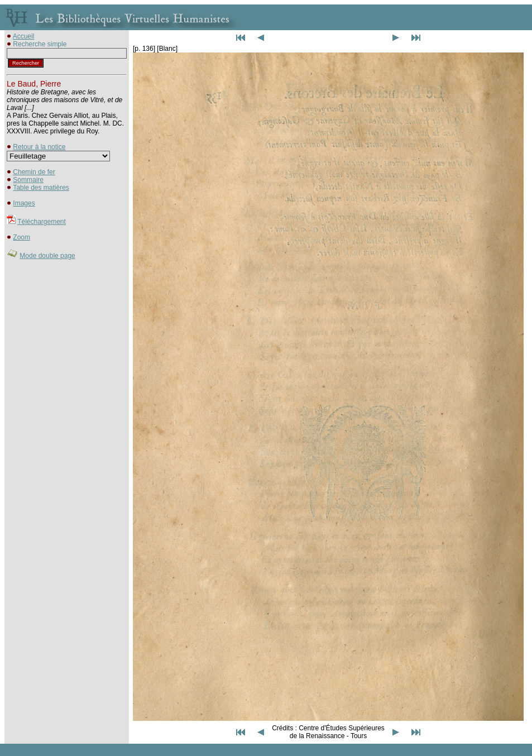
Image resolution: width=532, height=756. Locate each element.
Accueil (24, 36)
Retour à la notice (39, 147)
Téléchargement (42, 222)
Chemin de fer (34, 172)
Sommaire (28, 180)
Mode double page (47, 256)
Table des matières (41, 188)
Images (24, 203)
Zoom (21, 237)
